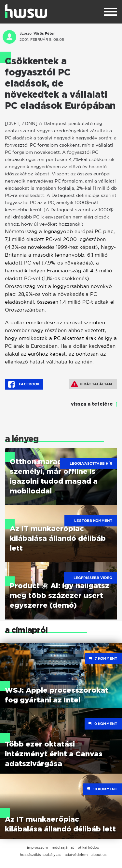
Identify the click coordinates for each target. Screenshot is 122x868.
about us (99, 855)
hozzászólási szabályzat (40, 855)
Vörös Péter (44, 33)
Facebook (24, 384)
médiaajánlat (63, 847)
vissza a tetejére (92, 404)
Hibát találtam (92, 384)
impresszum (37, 847)
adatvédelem (76, 855)
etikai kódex (88, 847)
